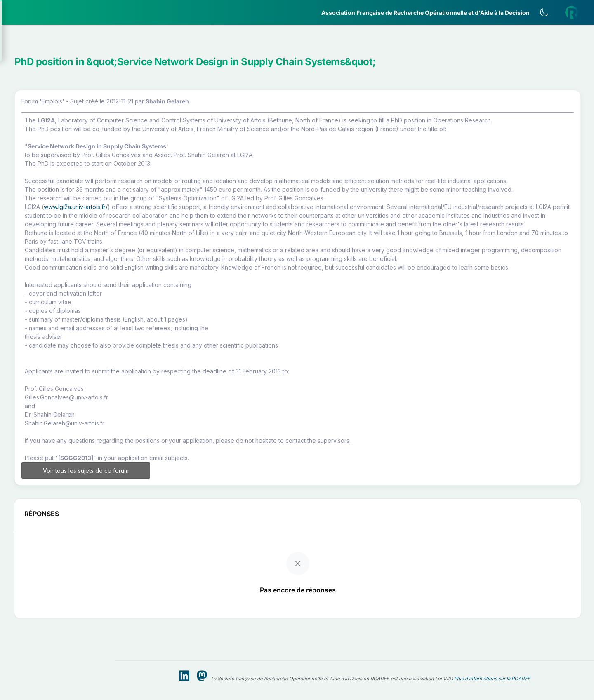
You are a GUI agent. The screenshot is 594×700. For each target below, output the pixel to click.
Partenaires (34, 190)
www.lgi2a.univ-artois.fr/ (196, 245)
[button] (58, 51)
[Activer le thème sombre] (551, 12)
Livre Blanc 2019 (42, 305)
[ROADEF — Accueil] (58, 12)
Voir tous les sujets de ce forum (189, 539)
